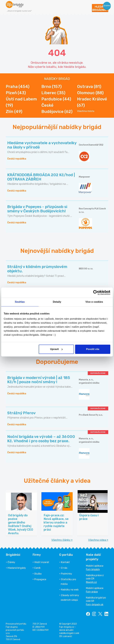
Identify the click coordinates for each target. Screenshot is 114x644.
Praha (18, 87)
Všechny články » (62, 540)
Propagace (40, 579)
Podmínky (66, 574)
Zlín (14, 112)
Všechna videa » (98, 540)
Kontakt (65, 562)
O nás (64, 568)
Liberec (53, 93)
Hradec (92, 102)
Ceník (37, 568)
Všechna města (86, 111)
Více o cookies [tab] (94, 302)
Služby (38, 574)
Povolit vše (93, 349)
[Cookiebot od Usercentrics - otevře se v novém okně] (97, 293)
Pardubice (56, 99)
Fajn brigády (93, 569)
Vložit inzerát (42, 562)
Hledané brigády (17, 568)
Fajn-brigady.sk (95, 604)
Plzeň (16, 93)
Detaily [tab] (57, 302)
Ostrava (89, 87)
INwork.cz (91, 582)
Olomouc (90, 93)
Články (11, 562)
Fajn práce (92, 592)
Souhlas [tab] (20, 302)
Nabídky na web (70, 590)
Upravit (56, 349)
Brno (52, 87)
